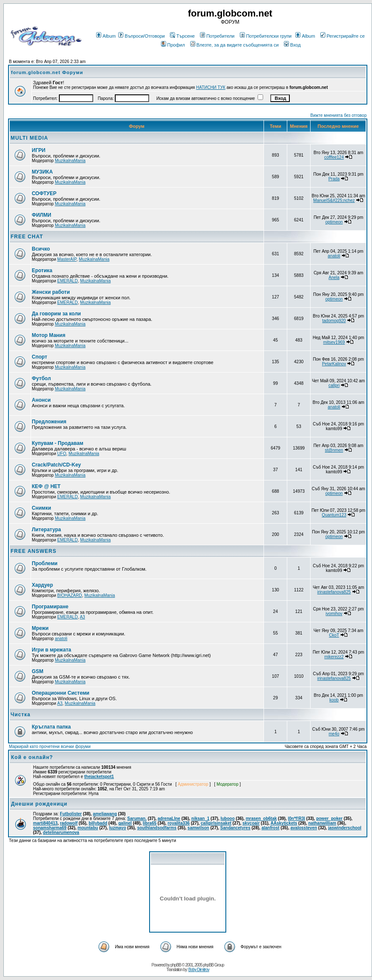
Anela (334, 277)
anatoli (334, 256)
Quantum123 (334, 515)
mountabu (88, 828)
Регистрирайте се (343, 36)
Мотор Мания (49, 335)
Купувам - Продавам (58, 443)
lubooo (227, 819)
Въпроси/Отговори (142, 36)
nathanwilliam (322, 823)
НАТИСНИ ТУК (211, 87)
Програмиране (50, 607)
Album (106, 36)
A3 (82, 617)
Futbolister (71, 814)
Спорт (39, 357)
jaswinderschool (344, 828)
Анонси (41, 400)
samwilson (198, 828)
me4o (334, 734)
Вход (292, 45)
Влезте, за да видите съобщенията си (235, 45)
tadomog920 (334, 321)
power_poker (329, 819)
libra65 (150, 823)
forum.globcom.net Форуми (47, 72)
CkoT (334, 635)
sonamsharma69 (50, 828)
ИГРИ (39, 150)
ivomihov (334, 614)
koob (334, 700)
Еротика (42, 271)
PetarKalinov (334, 364)
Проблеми (45, 563)
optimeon (334, 222)
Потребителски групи (266, 36)
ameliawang (105, 814)
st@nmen (334, 450)
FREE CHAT (27, 237)
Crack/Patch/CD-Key (56, 465)
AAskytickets (284, 823)
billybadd (98, 823)
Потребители (217, 36)
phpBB (176, 965)
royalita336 (178, 823)
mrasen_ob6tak (261, 819)
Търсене (182, 36)
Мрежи (40, 628)
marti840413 (45, 823)
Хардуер (42, 585)
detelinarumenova (61, 832)
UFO (62, 454)
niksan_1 (201, 819)
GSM (37, 671)
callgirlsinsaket (216, 823)
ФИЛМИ (42, 215)
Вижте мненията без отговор (339, 115)
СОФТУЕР (44, 193)
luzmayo (118, 828)
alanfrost (270, 828)
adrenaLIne (169, 819)
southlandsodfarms (157, 828)
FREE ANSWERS (33, 551)
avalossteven (304, 828)
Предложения (49, 422)
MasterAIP (67, 259)
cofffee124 (334, 157)
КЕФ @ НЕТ (46, 486)
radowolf (69, 823)
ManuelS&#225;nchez (334, 200)
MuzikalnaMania (70, 161)
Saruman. (137, 819)
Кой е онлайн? (32, 757)
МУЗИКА (42, 172)
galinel (125, 823)
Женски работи (51, 292)
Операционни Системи (61, 693)
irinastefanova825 (334, 592)
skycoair (251, 823)
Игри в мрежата (51, 650)
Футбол (41, 378)
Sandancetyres (235, 828)
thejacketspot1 (99, 777)
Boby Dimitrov (198, 970)
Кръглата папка (51, 727)
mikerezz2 (334, 657)
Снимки (42, 508)
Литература (46, 530)
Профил (173, 45)
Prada (334, 179)
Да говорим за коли (56, 314)
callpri (334, 385)
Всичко (41, 249)
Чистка (21, 715)
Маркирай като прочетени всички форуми (50, 747)
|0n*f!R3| (296, 819)
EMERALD (67, 281)
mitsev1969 (334, 342)
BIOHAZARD (69, 595)
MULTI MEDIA (29, 138)
